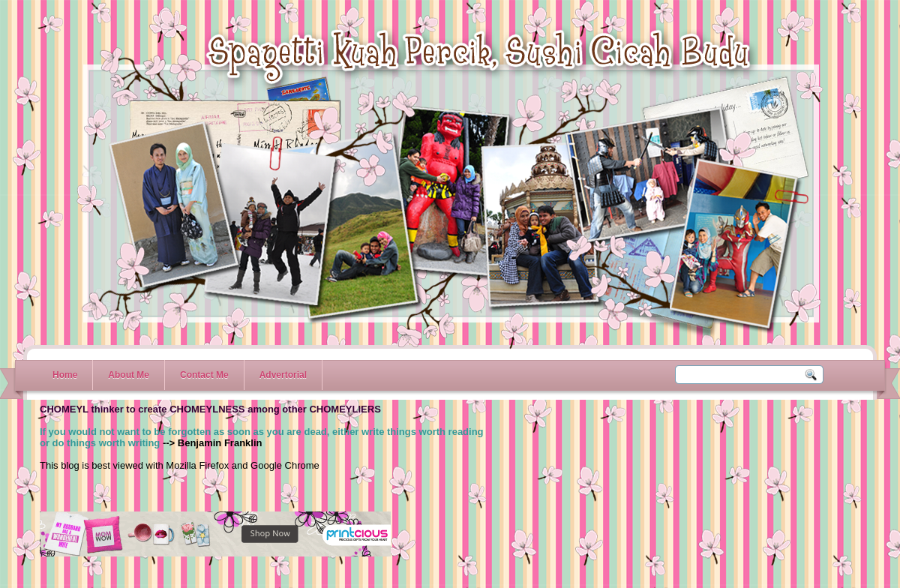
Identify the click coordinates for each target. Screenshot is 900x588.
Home (65, 375)
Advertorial (283, 375)
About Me (129, 375)
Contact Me (204, 375)
